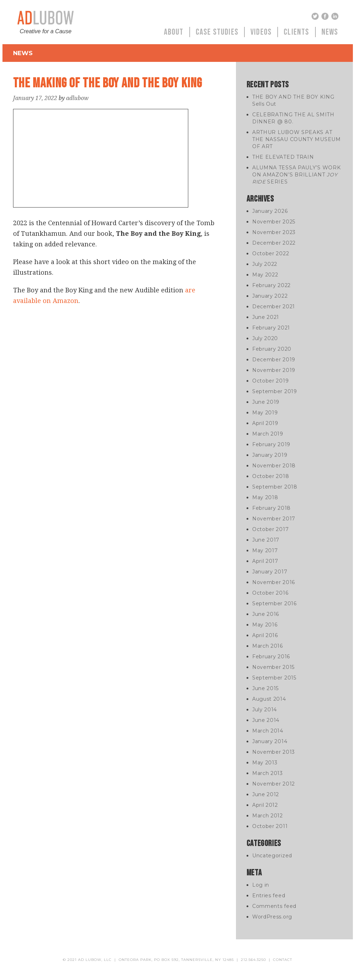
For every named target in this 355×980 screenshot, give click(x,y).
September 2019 (275, 391)
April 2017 (265, 561)
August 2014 (269, 699)
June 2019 (266, 402)
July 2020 (265, 338)
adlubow (77, 98)
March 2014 (268, 731)
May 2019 (265, 413)
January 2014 (270, 741)
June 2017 (266, 540)
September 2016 (274, 603)
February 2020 (272, 349)
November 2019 (274, 370)
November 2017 (274, 519)
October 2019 (270, 381)
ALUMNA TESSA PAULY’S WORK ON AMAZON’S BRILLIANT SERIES (297, 175)
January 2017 (270, 572)
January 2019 (270, 455)
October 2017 (270, 529)
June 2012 (266, 794)
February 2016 (271, 657)
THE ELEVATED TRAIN (283, 157)
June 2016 (266, 614)
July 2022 (265, 264)
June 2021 (266, 317)
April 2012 (265, 805)
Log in (261, 885)
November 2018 (274, 466)
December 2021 (274, 307)
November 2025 (274, 222)
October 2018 (271, 476)
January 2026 (270, 211)
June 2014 (266, 720)
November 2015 (273, 667)
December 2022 (274, 243)
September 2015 (274, 678)
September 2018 (275, 487)
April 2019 (265, 423)
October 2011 (270, 826)
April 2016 (265, 635)
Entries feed (269, 896)
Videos (261, 32)
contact (283, 960)
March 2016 (268, 646)
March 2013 (268, 773)
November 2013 (274, 752)
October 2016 (270, 593)
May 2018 (265, 497)
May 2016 (265, 625)
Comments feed (274, 906)
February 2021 (271, 328)
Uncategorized (272, 856)
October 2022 (271, 253)
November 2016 (274, 582)
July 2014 (265, 710)
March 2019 (268, 434)
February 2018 (271, 508)
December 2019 (274, 360)
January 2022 (270, 296)
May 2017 (265, 550)
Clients (296, 32)
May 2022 (265, 275)
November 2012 (274, 784)
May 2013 (265, 763)
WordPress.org (272, 917)
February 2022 (271, 285)
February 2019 (271, 444)
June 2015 (265, 688)
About (174, 32)
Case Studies (217, 32)
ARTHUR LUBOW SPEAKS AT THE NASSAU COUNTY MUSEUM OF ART (297, 139)
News (330, 32)
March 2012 (268, 816)
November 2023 (274, 232)
